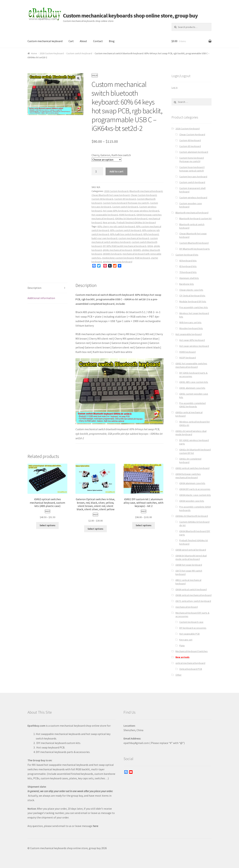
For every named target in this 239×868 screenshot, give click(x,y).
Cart (71, 41)
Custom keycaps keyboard (193, 177)
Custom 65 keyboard (125, 199)
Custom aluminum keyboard (194, 152)
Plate (182, 646)
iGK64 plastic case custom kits (195, 495)
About (83, 41)
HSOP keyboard (188, 358)
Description (34, 288)
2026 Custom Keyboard (52, 53)
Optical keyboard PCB (191, 669)
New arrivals (109, 222)
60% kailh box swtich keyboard (126, 234)
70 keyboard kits (188, 272)
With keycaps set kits (190, 322)
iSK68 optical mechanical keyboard (193, 595)
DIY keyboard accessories (193, 628)
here (96, 826)
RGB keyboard (142, 258)
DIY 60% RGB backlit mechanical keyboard (124, 246)
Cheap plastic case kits (191, 290)
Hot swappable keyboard (105, 215)
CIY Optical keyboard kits (192, 296)
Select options (48, 525)
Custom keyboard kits (187, 255)
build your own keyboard (104, 238)
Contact (98, 41)
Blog (112, 41)
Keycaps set (186, 640)
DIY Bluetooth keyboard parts (195, 249)
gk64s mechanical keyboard (117, 250)
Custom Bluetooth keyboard (194, 243)
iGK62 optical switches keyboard (192, 468)
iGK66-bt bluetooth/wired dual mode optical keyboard (191, 557)
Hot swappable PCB (189, 634)
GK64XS (137, 250)
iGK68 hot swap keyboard (189, 565)
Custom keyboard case (191, 622)
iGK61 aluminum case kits (192, 388)
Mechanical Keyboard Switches (192, 651)
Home (34, 53)
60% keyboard (151, 234)
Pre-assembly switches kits (194, 307)
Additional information (41, 298)
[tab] (48, 288)
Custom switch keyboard (79, 53)
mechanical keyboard (187, 607)
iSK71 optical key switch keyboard (193, 601)
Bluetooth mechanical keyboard (146, 191)
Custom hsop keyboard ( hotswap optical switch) (192, 169)
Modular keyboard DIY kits (193, 301)
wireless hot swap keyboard (118, 262)
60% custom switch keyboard (125, 230)
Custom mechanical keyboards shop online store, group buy (130, 16)
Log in (175, 87)
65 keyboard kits (188, 266)
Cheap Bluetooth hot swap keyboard (111, 195)
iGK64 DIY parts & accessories (195, 489)
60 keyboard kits (188, 261)
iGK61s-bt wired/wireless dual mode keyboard (191, 433)
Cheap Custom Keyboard (144, 195)
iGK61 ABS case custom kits (194, 382)
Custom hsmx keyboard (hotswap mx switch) (126, 203)
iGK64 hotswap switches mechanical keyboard (188, 476)
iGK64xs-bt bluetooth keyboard (131, 218)
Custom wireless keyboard (193, 198)
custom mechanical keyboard (134, 238)
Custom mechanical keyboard (45, 41)
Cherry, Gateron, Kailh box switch (111, 155)
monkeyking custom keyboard (118, 258)
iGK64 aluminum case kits (192, 483)
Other (179, 675)
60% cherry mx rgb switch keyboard (116, 226)
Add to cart (116, 171)
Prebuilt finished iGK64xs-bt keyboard (136, 222)
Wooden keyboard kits (191, 328)
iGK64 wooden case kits (192, 501)
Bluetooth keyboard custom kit (195, 218)
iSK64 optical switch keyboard (191, 589)
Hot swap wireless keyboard (144, 211)
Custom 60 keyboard (102, 199)
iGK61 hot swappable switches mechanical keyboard (191, 365)
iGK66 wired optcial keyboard (191, 550)
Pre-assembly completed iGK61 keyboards (192, 405)
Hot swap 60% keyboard (116, 211)
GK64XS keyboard (112, 254)
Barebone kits (187, 284)
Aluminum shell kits (189, 278)
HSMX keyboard (127, 215)
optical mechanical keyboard (190, 663)
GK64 (150, 246)
